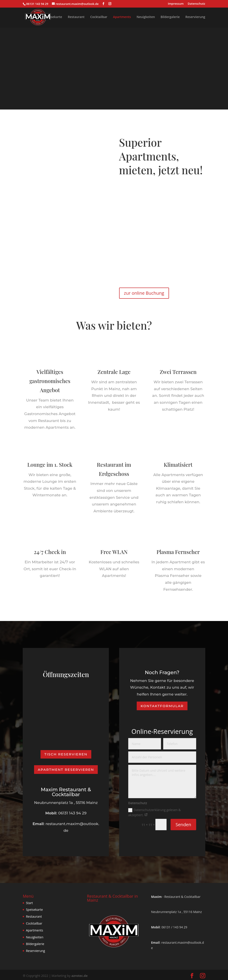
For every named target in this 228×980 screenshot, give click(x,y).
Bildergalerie (170, 17)
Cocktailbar (99, 17)
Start (35, 17)
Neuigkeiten (146, 17)
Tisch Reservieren (66, 752)
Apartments (122, 17)
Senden (183, 823)
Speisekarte (53, 17)
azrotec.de (79, 974)
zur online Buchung (144, 293)
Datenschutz (196, 4)
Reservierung (195, 17)
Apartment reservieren (66, 768)
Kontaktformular (162, 704)
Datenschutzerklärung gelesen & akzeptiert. (155, 811)
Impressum (176, 4)
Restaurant (76, 17)
